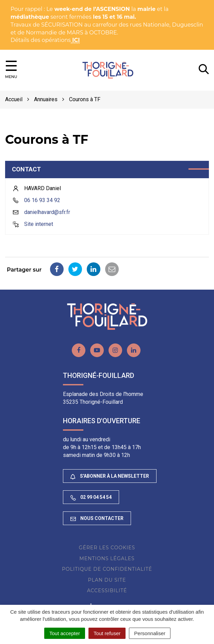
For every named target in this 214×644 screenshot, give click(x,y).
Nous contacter (97, 518)
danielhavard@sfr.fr (47, 212)
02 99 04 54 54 (91, 497)
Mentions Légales (107, 558)
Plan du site (107, 580)
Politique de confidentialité (107, 569)
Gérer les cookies (107, 548)
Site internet (39, 224)
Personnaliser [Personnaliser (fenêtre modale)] (150, 633)
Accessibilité (107, 591)
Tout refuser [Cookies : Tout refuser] (107, 633)
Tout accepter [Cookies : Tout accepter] (65, 633)
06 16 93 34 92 (42, 200)
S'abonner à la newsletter (110, 476)
